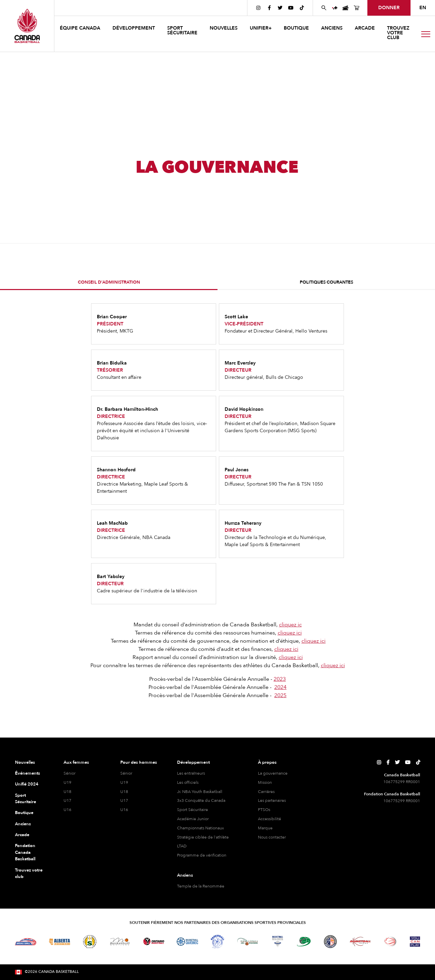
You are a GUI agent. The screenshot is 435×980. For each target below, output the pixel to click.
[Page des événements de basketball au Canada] (346, 8)
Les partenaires (272, 800)
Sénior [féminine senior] (69, 773)
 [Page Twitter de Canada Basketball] (280, 8)
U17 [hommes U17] (124, 800)
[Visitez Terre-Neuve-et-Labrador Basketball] (330, 942)
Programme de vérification (202, 855)
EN (423, 8)
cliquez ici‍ (290, 633)
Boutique (24, 813)
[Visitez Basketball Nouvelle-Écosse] (278, 942)
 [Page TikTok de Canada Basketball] (302, 8)
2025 (280, 695)
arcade (365, 28)
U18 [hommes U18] (124, 792)
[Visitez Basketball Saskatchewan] (90, 941)
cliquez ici (314, 641)
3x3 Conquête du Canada (201, 800)
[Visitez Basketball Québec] (187, 942)
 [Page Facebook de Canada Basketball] (269, 8)
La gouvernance (273, 773)
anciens (332, 28)
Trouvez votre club (398, 33)
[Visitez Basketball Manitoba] (120, 942)
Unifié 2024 (27, 784)
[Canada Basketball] (27, 26)
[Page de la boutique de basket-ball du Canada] (356, 8)
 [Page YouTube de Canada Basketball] (291, 8)
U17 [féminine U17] (67, 800)
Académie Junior (193, 819)
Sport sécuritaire (182, 30)
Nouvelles (25, 762)
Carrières (266, 792)
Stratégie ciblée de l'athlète (203, 837)
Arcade (22, 835)
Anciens (23, 824)
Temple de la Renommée (201, 886)
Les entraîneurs (191, 773)
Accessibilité (269, 819)
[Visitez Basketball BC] (26, 942)
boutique (296, 28)
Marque (265, 828)
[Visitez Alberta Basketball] (60, 941)
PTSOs (264, 810)
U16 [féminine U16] (67, 810)
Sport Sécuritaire (25, 799)
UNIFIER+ (261, 28)
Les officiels (188, 782)
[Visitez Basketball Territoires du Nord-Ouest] (217, 942)
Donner (389, 8)
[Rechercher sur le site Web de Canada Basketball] (324, 8)
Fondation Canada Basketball (25, 852)
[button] (81, 29)
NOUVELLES (224, 28)
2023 (280, 679)
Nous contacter (272, 837)
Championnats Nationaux (201, 828)
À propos (267, 762)
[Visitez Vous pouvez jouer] (415, 942)
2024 (280, 687)
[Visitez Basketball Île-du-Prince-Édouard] (304, 941)
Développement (193, 762)
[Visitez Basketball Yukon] (360, 941)
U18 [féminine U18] (67, 792)
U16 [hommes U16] (124, 810)
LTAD (182, 846)
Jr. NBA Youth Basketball (200, 792)
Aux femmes (76, 762)
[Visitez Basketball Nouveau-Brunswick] (248, 942)
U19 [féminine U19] (67, 782)
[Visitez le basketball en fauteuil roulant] (390, 942)
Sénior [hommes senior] (126, 773)
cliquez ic (290, 625)
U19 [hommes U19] (124, 782)
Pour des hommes (139, 762)
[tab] (109, 283)
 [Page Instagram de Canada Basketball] (258, 8)
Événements (28, 773)
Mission (265, 782)
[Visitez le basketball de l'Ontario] (154, 941)
